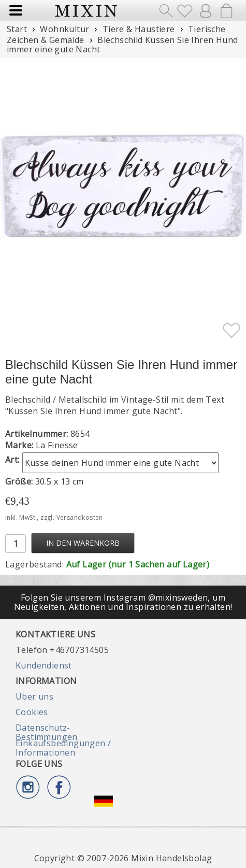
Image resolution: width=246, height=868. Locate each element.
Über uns (34, 696)
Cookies (32, 712)
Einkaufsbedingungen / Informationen (63, 748)
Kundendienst (44, 665)
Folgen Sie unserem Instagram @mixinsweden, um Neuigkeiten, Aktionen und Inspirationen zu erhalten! (123, 602)
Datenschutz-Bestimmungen (47, 732)
